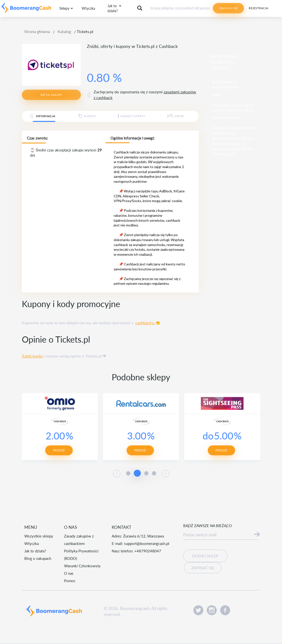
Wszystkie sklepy (39, 536)
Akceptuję (165, 626)
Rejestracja (258, 8)
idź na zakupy (51, 95)
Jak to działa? (35, 551)
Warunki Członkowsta (82, 566)
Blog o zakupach (38, 558)
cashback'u (145, 323)
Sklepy (64, 8)
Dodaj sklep (205, 556)
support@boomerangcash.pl (147, 543)
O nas (69, 573)
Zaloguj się (228, 8)
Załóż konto (32, 356)
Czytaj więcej (118, 631)
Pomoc (70, 581)
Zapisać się (203, 567)
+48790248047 (148, 551)
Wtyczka (88, 8)
